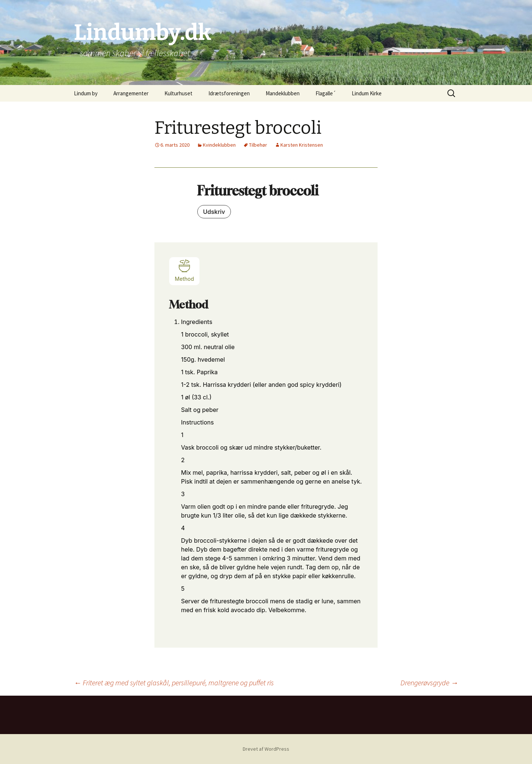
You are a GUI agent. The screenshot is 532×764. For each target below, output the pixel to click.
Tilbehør (258, 145)
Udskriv (214, 212)
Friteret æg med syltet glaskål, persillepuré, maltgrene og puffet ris (174, 683)
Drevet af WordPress (266, 749)
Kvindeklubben (219, 145)
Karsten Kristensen (302, 145)
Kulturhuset (178, 93)
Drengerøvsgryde (429, 683)
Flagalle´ (326, 93)
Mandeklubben (283, 93)
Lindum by (86, 93)
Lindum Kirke (367, 93)
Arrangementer (131, 93)
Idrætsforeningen (229, 93)
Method (184, 270)
